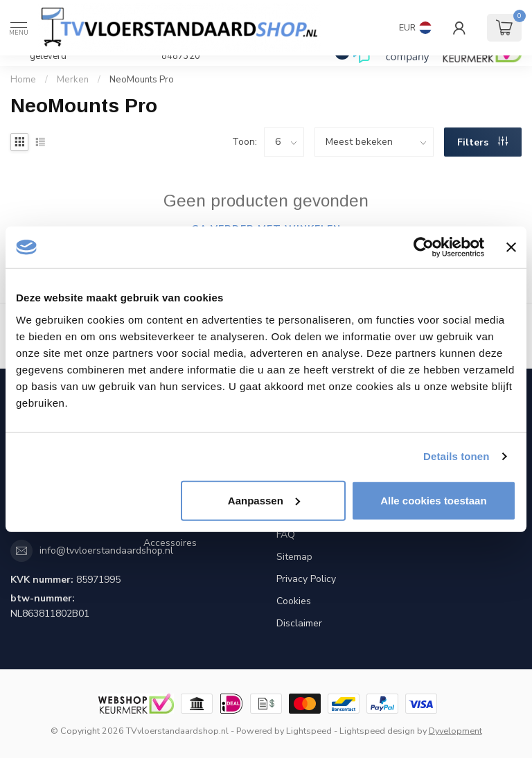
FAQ (286, 535)
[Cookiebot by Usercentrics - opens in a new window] (424, 247)
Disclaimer (299, 623)
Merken (73, 80)
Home (23, 80)
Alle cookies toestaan (433, 500)
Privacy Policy (306, 579)
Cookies (294, 601)
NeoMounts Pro (142, 80)
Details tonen (456, 456)
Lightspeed (309, 731)
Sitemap (294, 557)
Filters (482, 142)
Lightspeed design (377, 731)
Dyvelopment (455, 731)
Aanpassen (264, 500)
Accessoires (170, 543)
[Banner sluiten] (511, 247)
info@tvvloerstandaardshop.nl (106, 550)
